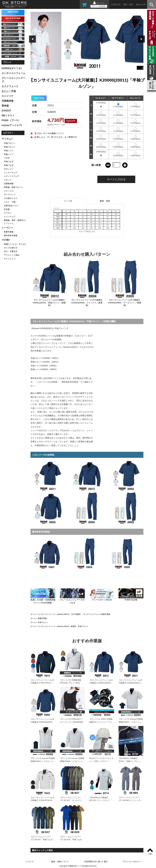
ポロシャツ (9, 169)
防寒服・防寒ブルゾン (13, 187)
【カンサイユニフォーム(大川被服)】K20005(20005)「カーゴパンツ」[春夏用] (125, 303)
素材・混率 (105, 201)
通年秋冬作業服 (11, 235)
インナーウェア (11, 173)
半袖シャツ (9, 151)
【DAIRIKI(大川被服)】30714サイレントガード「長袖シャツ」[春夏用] (101, 800)
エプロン (8, 213)
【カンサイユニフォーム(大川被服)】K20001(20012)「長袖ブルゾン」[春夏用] (49, 303)
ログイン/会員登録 (99, 6)
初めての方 (141, 5)
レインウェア (10, 217)
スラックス (9, 191)
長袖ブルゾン (10, 147)
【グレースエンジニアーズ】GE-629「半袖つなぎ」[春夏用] (72, 840)
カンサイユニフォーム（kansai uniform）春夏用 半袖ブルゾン (63, 626)
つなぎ (7, 158)
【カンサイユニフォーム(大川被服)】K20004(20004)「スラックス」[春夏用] (87, 303)
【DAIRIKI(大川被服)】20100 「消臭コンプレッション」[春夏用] (130, 761)
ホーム (33, 614)
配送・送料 (128, 5)
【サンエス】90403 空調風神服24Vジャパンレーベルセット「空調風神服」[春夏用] (101, 722)
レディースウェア (12, 176)
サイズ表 (68, 201)
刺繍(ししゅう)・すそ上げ (15, 244)
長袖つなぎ (9, 165)
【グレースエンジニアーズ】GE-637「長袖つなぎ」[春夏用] (43, 840)
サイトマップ (10, 259)
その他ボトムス (11, 198)
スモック (8, 180)
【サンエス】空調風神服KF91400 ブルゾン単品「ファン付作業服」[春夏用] (72, 683)
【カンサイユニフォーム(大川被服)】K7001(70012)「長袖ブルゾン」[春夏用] (43, 683)
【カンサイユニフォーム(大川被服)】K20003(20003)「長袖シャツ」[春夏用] (42, 722)
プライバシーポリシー (132, 862)
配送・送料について (60, 862)
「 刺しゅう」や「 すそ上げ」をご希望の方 (55, 137)
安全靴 (7, 209)
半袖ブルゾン (43, 622)
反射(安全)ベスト (11, 206)
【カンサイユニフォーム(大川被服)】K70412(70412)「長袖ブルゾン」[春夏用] (42, 800)
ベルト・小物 (10, 202)
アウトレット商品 (12, 255)
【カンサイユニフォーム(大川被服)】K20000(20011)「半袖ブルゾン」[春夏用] (130, 683)
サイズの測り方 (11, 248)
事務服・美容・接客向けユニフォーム (15, 222)
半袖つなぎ (9, 162)
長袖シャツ (9, 154)
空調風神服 (9, 184)
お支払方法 (116, 5)
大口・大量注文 (11, 251)
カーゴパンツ (10, 195)
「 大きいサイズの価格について (48, 133)
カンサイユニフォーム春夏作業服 (97, 614)
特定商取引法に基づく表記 (96, 862)
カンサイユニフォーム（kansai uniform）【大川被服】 (60, 614)
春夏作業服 (42, 618)
